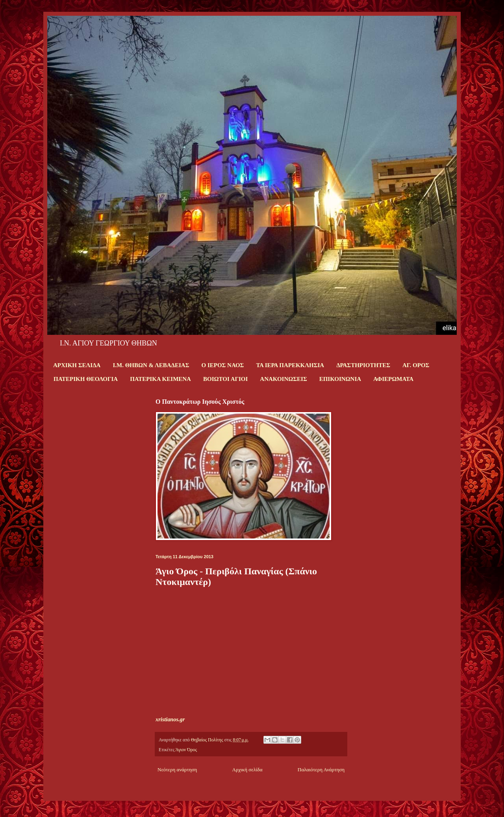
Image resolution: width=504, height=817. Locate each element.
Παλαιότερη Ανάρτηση (321, 770)
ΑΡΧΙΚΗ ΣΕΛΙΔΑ (77, 365)
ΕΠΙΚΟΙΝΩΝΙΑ (340, 379)
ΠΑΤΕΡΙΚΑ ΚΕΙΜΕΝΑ (160, 379)
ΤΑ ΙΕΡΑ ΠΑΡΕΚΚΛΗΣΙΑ (290, 365)
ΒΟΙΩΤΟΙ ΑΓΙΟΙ (225, 379)
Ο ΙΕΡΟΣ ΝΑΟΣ (222, 365)
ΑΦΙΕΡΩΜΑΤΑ (393, 379)
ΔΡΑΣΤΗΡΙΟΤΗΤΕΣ (363, 365)
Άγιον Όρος (186, 750)
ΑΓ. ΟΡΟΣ (416, 365)
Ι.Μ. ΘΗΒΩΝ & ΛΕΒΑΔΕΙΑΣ (151, 365)
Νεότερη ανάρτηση (177, 770)
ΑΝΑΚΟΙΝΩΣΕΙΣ (283, 379)
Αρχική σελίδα (247, 770)
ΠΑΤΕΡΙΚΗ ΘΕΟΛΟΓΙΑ (86, 379)
